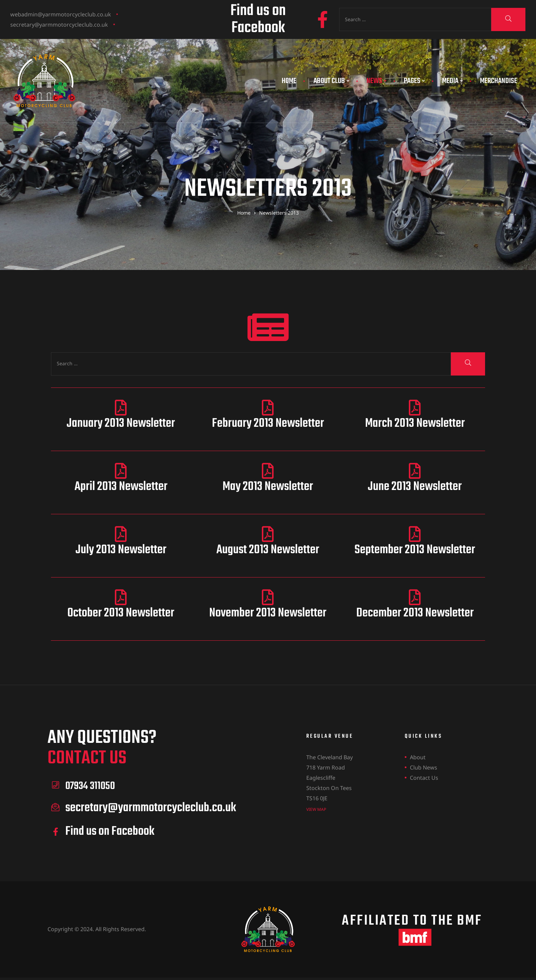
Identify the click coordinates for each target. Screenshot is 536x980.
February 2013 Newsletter (268, 424)
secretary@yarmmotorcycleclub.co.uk (59, 25)
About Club (331, 81)
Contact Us (424, 778)
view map (316, 809)
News (377, 81)
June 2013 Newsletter (415, 487)
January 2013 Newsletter (121, 424)
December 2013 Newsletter (415, 613)
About (418, 757)
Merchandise (499, 81)
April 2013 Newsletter (121, 487)
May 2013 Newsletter (268, 487)
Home (289, 81)
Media (452, 81)
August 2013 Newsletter (268, 550)
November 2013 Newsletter (268, 613)
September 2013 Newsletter (415, 550)
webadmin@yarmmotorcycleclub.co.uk (61, 14)
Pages (414, 81)
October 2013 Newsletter (121, 613)
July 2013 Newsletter (121, 550)
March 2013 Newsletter (415, 424)
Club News (424, 767)
